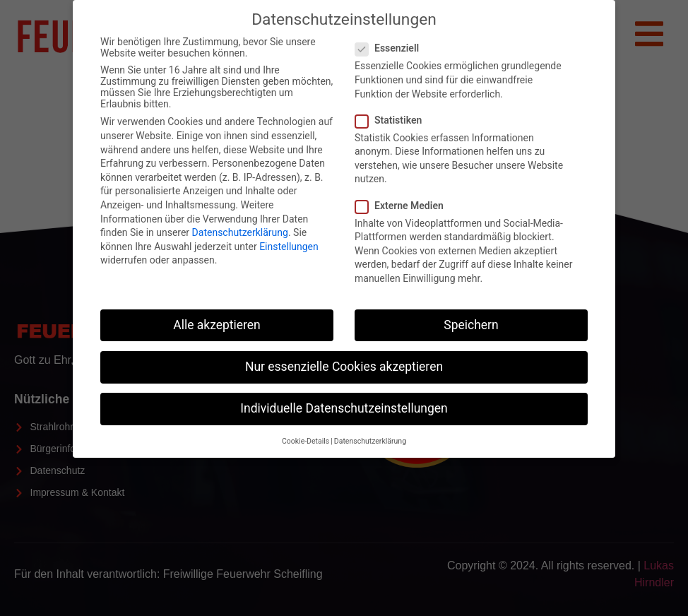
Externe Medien (404, 206)
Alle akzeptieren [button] (217, 325)
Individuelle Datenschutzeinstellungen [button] (344, 408)
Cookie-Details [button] (306, 441)
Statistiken (393, 120)
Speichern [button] (471, 325)
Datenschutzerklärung (240, 232)
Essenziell (391, 48)
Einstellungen (289, 247)
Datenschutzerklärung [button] (370, 441)
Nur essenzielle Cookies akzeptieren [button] (344, 367)
